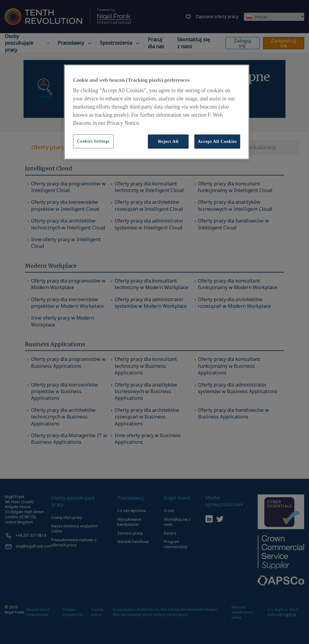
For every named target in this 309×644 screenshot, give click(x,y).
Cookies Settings (93, 141)
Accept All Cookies (217, 141)
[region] (157, 112)
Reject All (168, 141)
